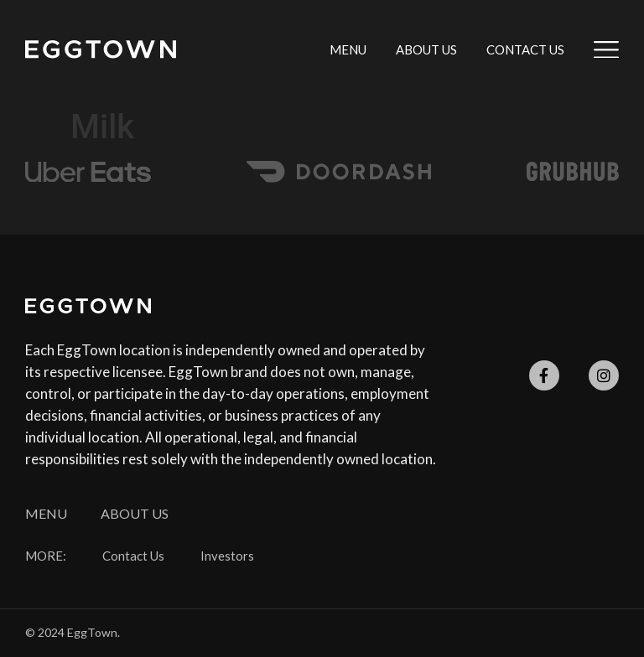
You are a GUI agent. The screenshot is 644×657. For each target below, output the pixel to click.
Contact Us (525, 50)
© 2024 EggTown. (73, 632)
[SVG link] (101, 49)
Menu (348, 50)
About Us (426, 50)
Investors (227, 556)
